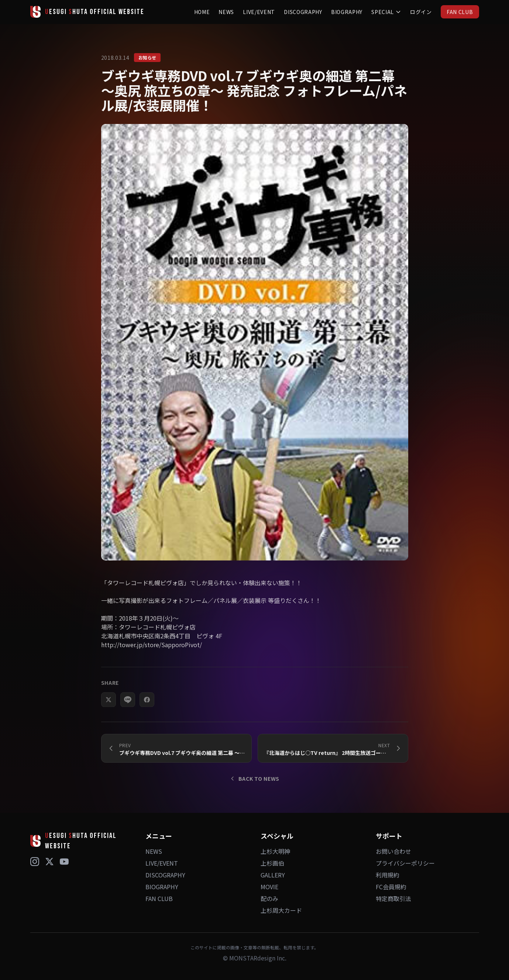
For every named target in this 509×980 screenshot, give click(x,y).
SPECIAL (386, 12)
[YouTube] (64, 862)
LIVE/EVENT (259, 12)
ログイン (421, 12)
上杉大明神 (275, 851)
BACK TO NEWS (254, 779)
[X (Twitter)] (49, 862)
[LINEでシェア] (128, 712)
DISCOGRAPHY (303, 12)
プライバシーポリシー (405, 863)
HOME (202, 12)
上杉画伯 (272, 863)
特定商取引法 (393, 898)
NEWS (226, 12)
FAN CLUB (460, 12)
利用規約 (388, 875)
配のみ (269, 898)
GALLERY (273, 875)
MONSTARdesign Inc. (258, 958)
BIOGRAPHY (347, 12)
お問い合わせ (393, 851)
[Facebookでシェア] (147, 712)
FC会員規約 (391, 887)
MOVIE (269, 887)
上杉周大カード (281, 910)
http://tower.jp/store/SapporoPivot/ (152, 657)
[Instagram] (35, 862)
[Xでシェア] (109, 712)
